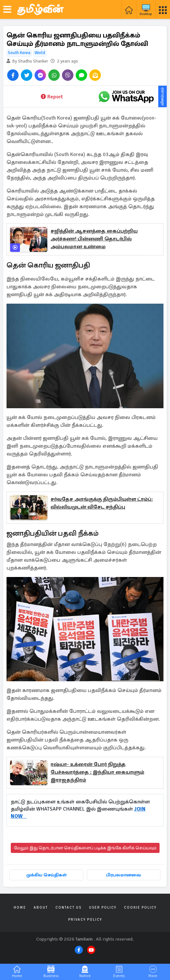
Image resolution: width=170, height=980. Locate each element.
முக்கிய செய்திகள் (46, 875)
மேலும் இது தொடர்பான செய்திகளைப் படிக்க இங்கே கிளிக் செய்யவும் (85, 848)
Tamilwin (84, 939)
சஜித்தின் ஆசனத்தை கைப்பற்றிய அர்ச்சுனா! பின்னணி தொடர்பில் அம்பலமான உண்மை (94, 239)
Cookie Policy (140, 908)
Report (52, 97)
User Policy (103, 908)
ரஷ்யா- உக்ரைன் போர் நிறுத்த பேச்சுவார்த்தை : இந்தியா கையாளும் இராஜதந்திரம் (97, 772)
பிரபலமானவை (124, 875)
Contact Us (69, 908)
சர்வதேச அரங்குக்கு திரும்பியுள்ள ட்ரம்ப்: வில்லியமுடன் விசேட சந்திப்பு (102, 503)
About (41, 908)
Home (20, 908)
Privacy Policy (85, 920)
